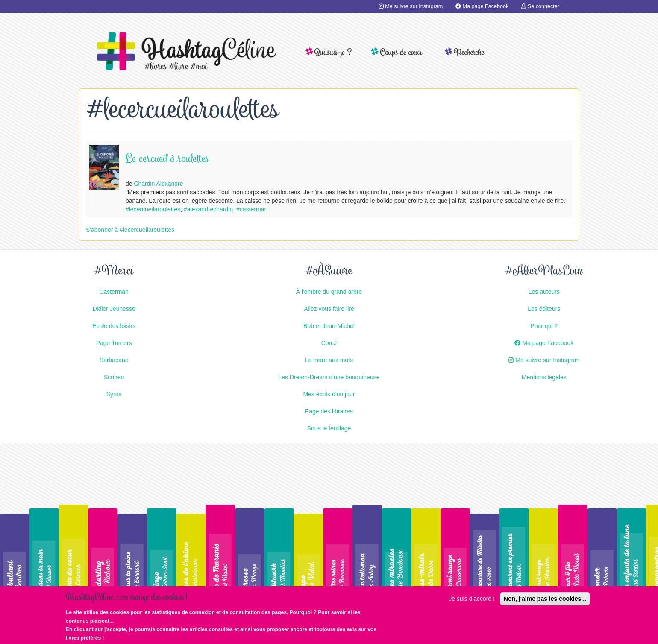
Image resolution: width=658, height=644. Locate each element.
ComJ (329, 343)
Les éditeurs (544, 309)
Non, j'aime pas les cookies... (545, 603)
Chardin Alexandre (158, 184)
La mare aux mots (329, 360)
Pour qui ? (544, 326)
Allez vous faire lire (329, 309)
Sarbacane (114, 360)
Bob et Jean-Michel (329, 326)
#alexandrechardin (208, 209)
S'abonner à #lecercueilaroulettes (130, 230)
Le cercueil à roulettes (167, 160)
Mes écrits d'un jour (329, 394)
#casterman (252, 209)
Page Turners (114, 343)
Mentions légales (544, 377)
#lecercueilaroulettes (153, 209)
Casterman (114, 292)
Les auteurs (544, 292)
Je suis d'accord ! (472, 603)
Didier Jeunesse (114, 309)
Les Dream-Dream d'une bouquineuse (329, 377)
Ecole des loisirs (114, 326)
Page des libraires (329, 411)
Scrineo (114, 377)
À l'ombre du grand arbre (329, 292)
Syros (114, 394)
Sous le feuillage (329, 428)
